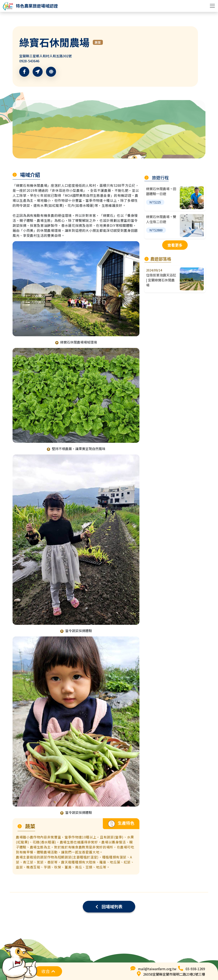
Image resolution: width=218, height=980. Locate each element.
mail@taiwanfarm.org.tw (157, 969)
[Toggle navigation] (212, 6)
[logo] (30, 6)
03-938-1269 (195, 969)
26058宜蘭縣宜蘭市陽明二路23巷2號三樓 (174, 974)
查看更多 (175, 245)
